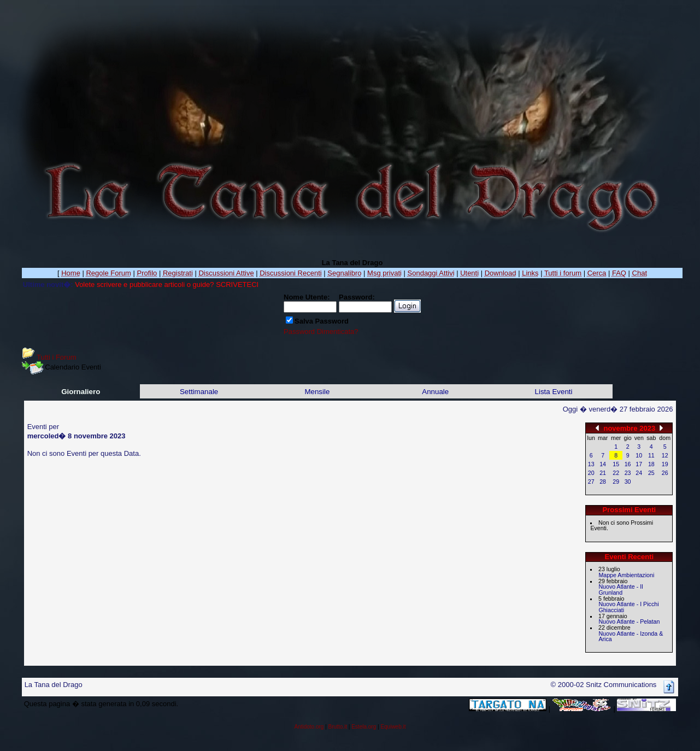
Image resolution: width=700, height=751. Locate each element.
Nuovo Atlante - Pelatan (629, 621)
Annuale (435, 392)
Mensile (317, 392)
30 (628, 482)
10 (639, 455)
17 (639, 464)
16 (628, 464)
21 (603, 473)
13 (591, 464)
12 (665, 455)
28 (603, 482)
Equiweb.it (393, 727)
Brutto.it (338, 727)
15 (616, 464)
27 (591, 482)
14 (603, 464)
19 (665, 464)
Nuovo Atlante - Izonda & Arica (631, 636)
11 (651, 455)
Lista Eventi (554, 392)
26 (665, 473)
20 (591, 473)
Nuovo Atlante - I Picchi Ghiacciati (628, 607)
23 (628, 473)
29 (616, 482)
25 (651, 473)
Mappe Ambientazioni (626, 575)
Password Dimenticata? (321, 332)
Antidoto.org (309, 727)
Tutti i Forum (56, 357)
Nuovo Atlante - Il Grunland (620, 589)
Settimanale (199, 392)
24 (639, 473)
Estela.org (364, 727)
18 (651, 464)
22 (616, 473)
